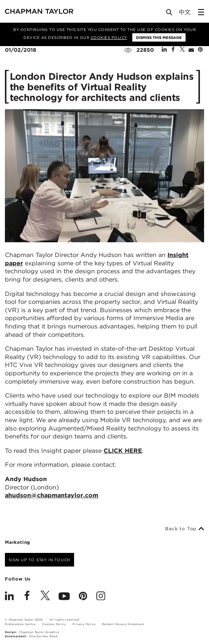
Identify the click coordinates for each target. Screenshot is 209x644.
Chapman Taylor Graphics (39, 632)
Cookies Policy (109, 37)
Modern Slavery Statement (123, 624)
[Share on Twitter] (182, 50)
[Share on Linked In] (164, 50)
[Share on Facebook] (173, 50)
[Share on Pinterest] (200, 50)
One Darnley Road (43, 636)
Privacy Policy (84, 624)
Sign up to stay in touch (39, 560)
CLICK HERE (123, 451)
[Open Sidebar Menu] (201, 12)
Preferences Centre (20, 624)
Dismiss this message (159, 37)
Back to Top (185, 529)
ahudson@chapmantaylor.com (52, 495)
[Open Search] (170, 14)
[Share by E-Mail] (191, 50)
